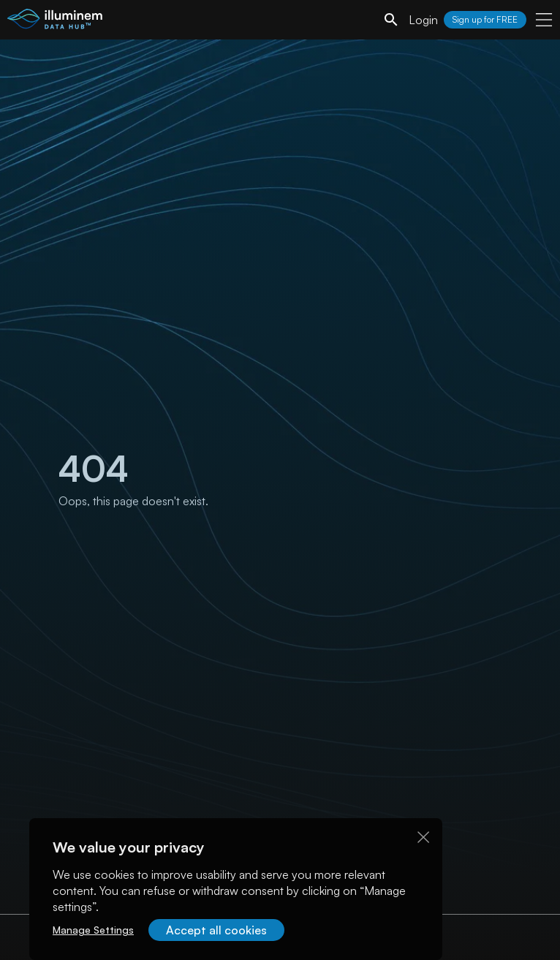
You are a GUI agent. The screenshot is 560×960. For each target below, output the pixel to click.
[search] (391, 20)
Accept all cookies (216, 930)
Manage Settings (93, 930)
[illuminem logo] (55, 22)
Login (423, 20)
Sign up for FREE (485, 19)
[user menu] (544, 20)
